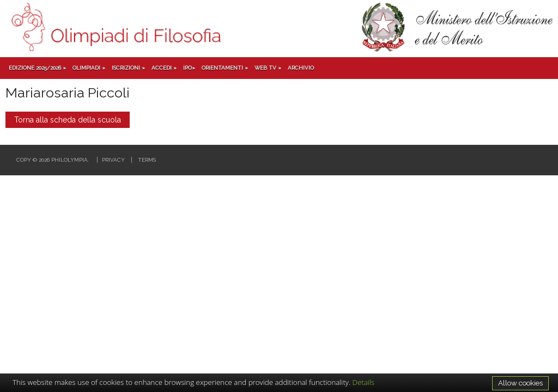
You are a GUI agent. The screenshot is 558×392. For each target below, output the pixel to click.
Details (364, 382)
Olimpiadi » (89, 68)
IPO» (189, 68)
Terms (147, 160)
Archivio (301, 68)
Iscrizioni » (128, 68)
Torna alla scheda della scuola (68, 120)
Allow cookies (520, 383)
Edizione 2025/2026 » (37, 68)
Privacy (113, 160)
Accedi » (164, 68)
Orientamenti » (225, 68)
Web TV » (268, 68)
